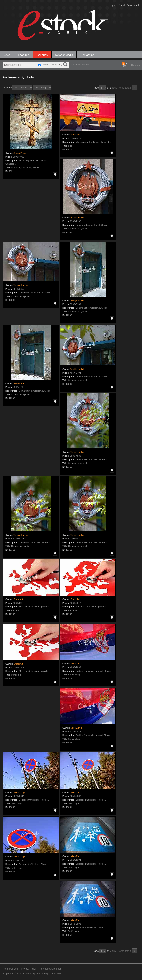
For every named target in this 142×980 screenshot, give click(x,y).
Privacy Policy (29, 969)
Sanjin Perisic (20, 153)
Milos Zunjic (76, 664)
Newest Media (64, 55)
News (7, 55)
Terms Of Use (11, 969)
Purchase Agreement (51, 969)
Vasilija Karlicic (78, 218)
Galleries (42, 55)
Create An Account (129, 5)
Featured (24, 55)
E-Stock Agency (31, 974)
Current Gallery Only (52, 65)
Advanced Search (80, 65)
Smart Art (75, 135)
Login (113, 5)
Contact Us (87, 55)
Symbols (27, 77)
